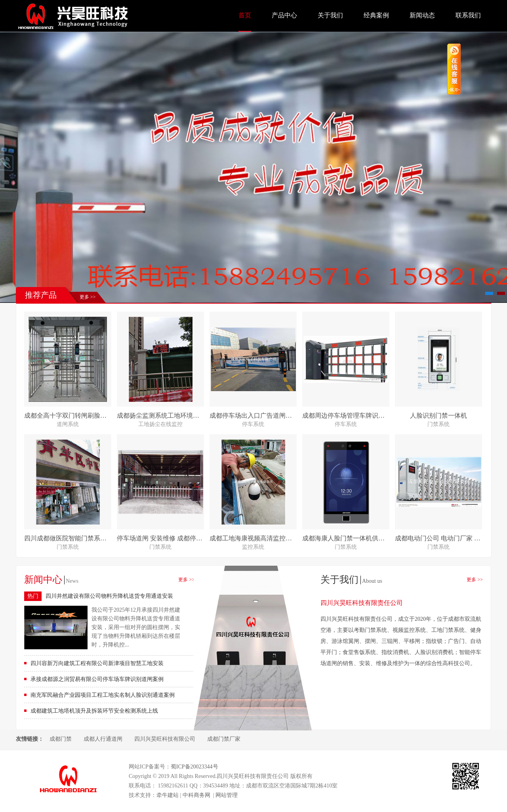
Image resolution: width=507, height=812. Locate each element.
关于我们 (330, 15)
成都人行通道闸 (103, 739)
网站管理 (227, 795)
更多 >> (88, 297)
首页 (245, 15)
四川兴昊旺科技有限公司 (165, 739)
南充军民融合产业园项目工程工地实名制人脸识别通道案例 (103, 695)
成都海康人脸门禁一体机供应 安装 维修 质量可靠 (371, 538)
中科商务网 (196, 795)
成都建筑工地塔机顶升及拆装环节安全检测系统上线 (94, 711)
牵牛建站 (168, 795)
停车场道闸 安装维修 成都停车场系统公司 (175, 538)
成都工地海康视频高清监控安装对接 (260, 538)
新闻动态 (422, 15)
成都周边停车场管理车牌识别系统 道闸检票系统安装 (376, 416)
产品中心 (284, 15)
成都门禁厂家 (224, 739)
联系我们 (468, 15)
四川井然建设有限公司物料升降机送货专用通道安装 (109, 596)
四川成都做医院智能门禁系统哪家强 (75, 538)
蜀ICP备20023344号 (194, 767)
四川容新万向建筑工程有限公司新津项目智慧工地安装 (97, 663)
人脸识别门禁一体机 (438, 416)
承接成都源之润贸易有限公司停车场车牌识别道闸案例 (97, 679)
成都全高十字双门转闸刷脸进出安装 (75, 416)
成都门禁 (61, 739)
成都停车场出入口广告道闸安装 (254, 416)
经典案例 (376, 15)
